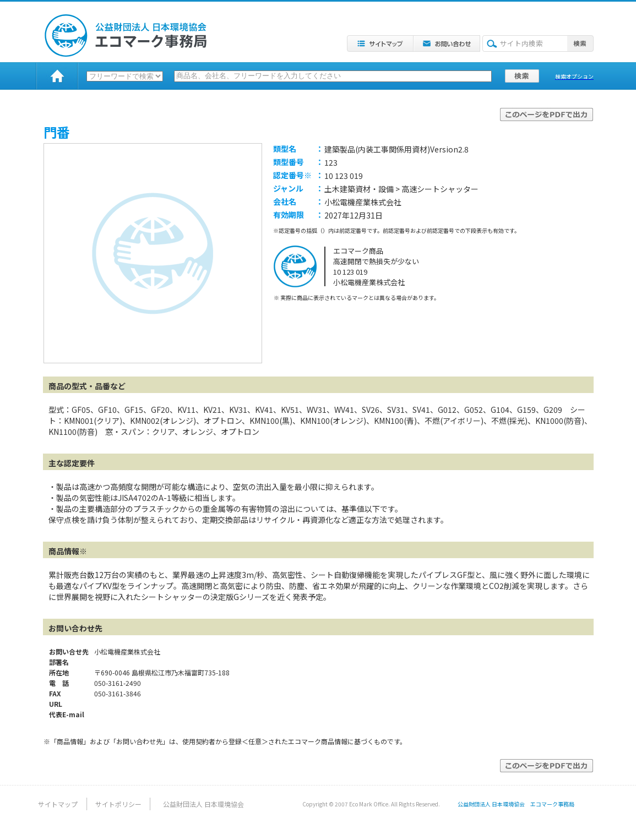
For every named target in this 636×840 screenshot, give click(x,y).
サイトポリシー (118, 804)
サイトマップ (58, 804)
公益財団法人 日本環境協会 (203, 804)
